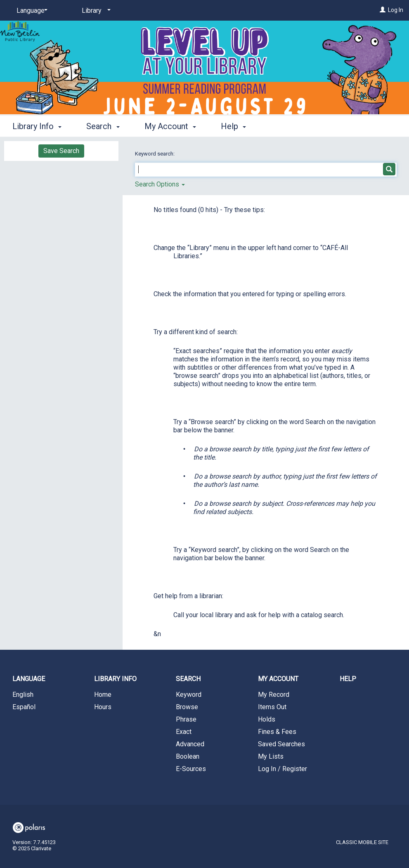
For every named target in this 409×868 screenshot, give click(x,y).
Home (103, 695)
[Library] (95, 11)
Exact (184, 732)
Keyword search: (155, 154)
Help (348, 679)
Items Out (272, 707)
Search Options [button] (160, 184)
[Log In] (383, 10)
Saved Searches (281, 744)
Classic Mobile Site (362, 842)
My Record (274, 695)
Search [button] (103, 126)
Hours (103, 707)
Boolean (188, 756)
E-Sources (191, 769)
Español (24, 707)
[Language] (31, 11)
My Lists (271, 756)
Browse (187, 707)
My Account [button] (170, 126)
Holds (267, 719)
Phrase (186, 719)
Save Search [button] (61, 151)
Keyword (189, 695)
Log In (396, 10)
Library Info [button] (37, 126)
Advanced (190, 744)
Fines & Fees (277, 732)
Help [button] (233, 126)
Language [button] (29, 679)
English (23, 695)
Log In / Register (283, 769)
